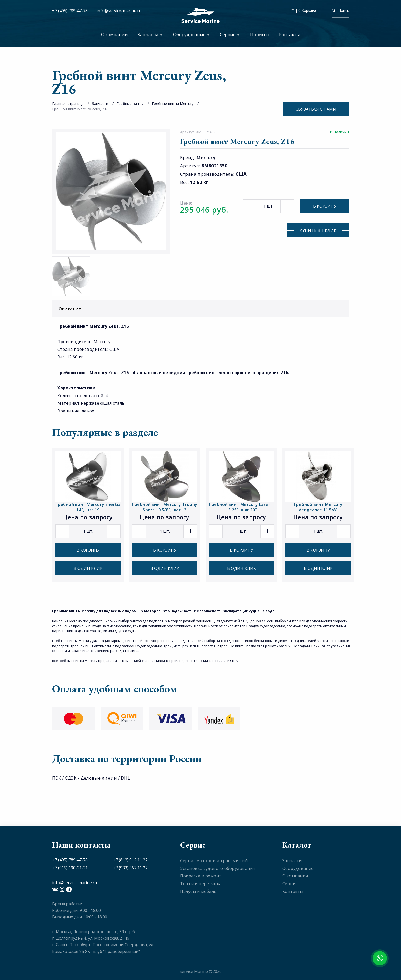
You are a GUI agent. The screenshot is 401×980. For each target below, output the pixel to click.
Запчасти (150, 34)
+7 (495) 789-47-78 (70, 11)
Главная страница (68, 103)
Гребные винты (130, 103)
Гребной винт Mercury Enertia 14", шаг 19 (88, 507)
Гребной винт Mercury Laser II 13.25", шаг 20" (241, 507)
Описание (202, 309)
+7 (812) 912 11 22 (130, 860)
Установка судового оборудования (218, 868)
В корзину (325, 206)
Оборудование (191, 34)
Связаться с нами (316, 109)
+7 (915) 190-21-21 (70, 868)
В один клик (88, 568)
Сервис (230, 34)
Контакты (289, 34)
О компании (114, 34)
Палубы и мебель (198, 891)
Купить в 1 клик (318, 230)
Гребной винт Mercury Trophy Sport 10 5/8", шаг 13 (165, 507)
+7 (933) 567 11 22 (130, 868)
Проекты (260, 34)
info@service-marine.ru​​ (119, 11)
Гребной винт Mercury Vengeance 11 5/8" (318, 507)
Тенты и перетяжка (201, 884)
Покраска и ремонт (201, 876)
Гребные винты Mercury (173, 103)
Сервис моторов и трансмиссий (214, 861)
